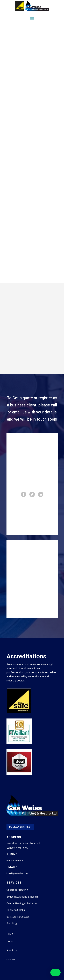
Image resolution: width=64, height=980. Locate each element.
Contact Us (13, 959)
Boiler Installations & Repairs (22, 897)
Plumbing (12, 923)
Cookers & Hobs (16, 910)
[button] (55, 972)
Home (10, 941)
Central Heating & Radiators (22, 903)
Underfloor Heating (17, 890)
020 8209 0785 (15, 860)
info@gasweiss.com (17, 873)
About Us (12, 950)
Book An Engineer (20, 827)
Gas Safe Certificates (18, 917)
